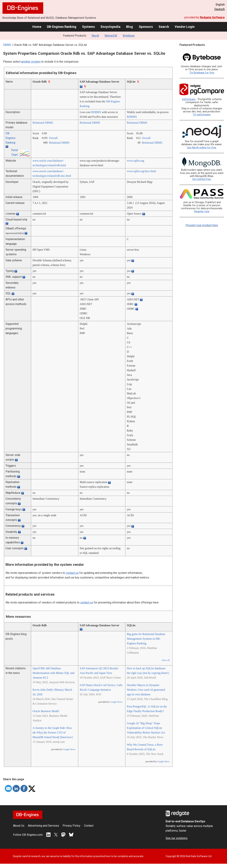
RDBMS (96, 112)
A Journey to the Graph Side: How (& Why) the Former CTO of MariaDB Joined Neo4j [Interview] (53, 733)
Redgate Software (212, 17)
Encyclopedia (111, 27)
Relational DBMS (43, 123)
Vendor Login (185, 27)
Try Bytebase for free (202, 73)
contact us (72, 573)
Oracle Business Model (46, 711)
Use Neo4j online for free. (202, 148)
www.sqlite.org (135, 161)
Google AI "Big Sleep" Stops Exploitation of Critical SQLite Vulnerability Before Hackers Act (146, 728)
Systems (88, 27)
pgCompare (189, 99)
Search (164, 27)
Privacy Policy (72, 826)
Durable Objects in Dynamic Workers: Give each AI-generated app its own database (146, 690)
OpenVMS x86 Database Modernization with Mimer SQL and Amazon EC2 (53, 673)
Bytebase (129, 36)
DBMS (7, 45)
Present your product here (202, 225)
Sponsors (146, 27)
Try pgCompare (202, 115)
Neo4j (95, 36)
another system (31, 62)
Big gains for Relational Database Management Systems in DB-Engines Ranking (146, 639)
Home (37, 27)
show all (166, 660)
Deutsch (220, 9)
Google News (69, 749)
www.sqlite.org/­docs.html (141, 171)
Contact (89, 826)
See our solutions (177, 838)
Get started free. (202, 179)
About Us (19, 826)
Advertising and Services (43, 826)
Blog (130, 27)
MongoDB (111, 36)
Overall (53, 138)
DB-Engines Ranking (62, 27)
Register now (202, 211)
